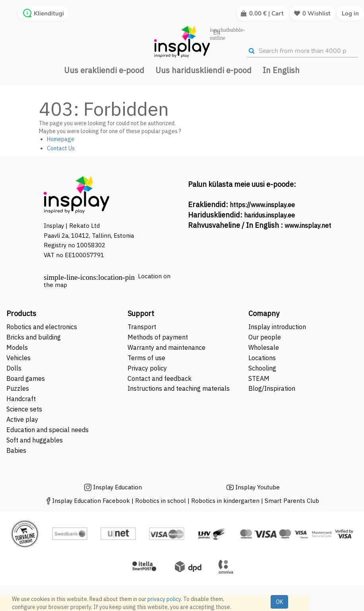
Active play (22, 419)
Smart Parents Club (292, 501)
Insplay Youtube (258, 487)
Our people (265, 337)
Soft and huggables (35, 440)
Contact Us (61, 148)
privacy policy (164, 599)
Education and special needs (47, 430)
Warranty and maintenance (167, 347)
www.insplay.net (308, 225)
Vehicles (18, 358)
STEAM (259, 378)
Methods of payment (158, 337)
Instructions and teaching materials (179, 388)
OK (279, 602)
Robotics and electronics (42, 327)
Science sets (25, 409)
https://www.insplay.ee (262, 205)
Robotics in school (161, 501)
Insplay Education (117, 487)
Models (17, 347)
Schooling (262, 368)
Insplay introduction (277, 327)
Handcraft (21, 399)
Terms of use (146, 358)
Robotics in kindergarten (226, 501)
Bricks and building (34, 337)
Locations (262, 358)
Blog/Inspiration (272, 388)
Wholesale (264, 347)
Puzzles (18, 388)
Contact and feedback (160, 378)
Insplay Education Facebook (91, 501)
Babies (16, 450)
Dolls (14, 368)
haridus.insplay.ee (269, 215)
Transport (142, 327)
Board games (26, 378)
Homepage (61, 139)
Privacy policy (147, 368)
